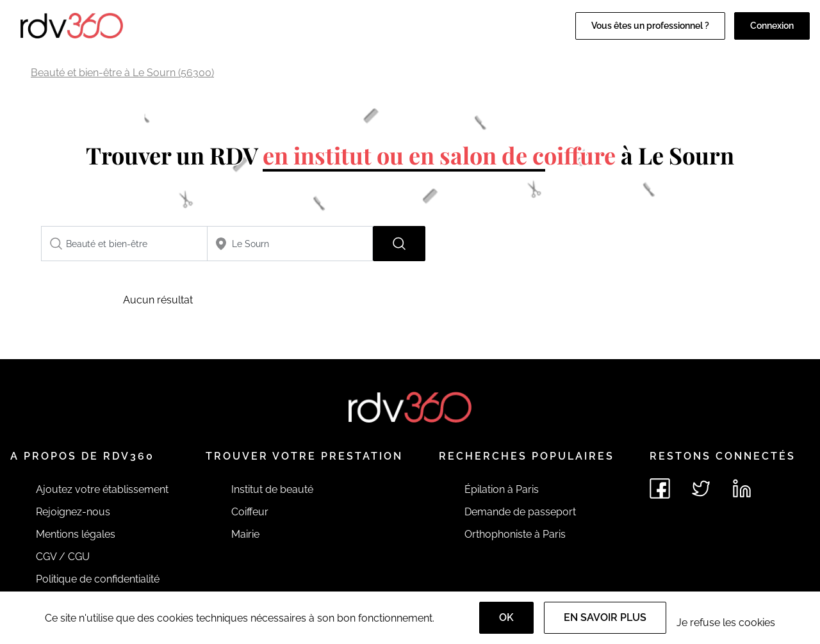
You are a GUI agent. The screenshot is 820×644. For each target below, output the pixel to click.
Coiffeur (250, 512)
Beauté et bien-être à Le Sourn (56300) (122, 73)
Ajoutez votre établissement (102, 489)
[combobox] (124, 244)
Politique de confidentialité (98, 579)
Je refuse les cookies (726, 623)
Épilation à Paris (502, 489)
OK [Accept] (506, 617)
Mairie (245, 534)
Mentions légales (76, 534)
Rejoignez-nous (73, 512)
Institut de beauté (272, 489)
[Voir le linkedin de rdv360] (742, 488)
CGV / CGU (63, 557)
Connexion (772, 26)
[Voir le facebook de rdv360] (660, 488)
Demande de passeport (520, 512)
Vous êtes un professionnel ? (650, 26)
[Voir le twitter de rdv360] (701, 488)
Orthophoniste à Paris (515, 534)
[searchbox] (124, 244)
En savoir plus (605, 617)
